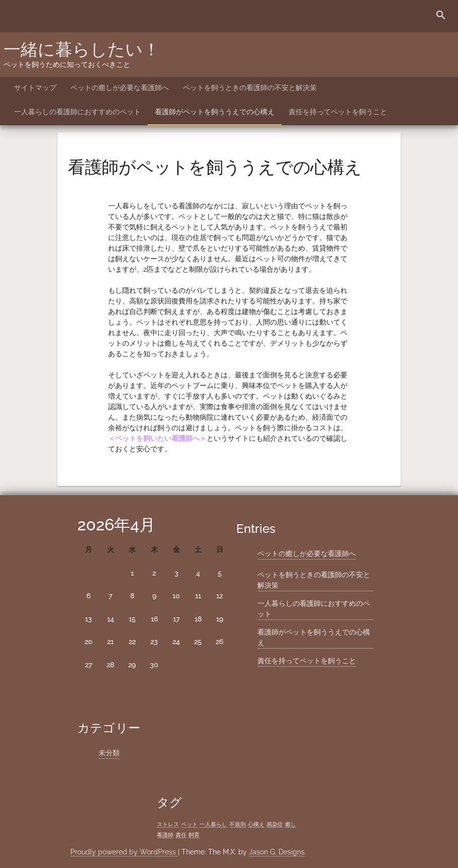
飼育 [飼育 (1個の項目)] (194, 835)
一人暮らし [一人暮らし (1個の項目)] (213, 824)
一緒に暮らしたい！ (82, 49)
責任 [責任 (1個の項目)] (181, 835)
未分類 (109, 753)
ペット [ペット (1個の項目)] (189, 824)
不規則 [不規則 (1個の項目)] (238, 824)
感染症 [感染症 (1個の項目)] (275, 824)
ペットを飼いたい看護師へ (157, 438)
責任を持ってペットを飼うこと (338, 112)
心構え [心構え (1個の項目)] (256, 824)
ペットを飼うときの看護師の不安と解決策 (250, 88)
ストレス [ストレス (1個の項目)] (168, 824)
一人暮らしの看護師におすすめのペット (77, 112)
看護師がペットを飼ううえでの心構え (215, 112)
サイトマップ (35, 88)
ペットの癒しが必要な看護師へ (120, 88)
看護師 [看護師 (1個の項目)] (165, 835)
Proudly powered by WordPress (124, 852)
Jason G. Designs (277, 852)
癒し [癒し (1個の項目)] (291, 824)
